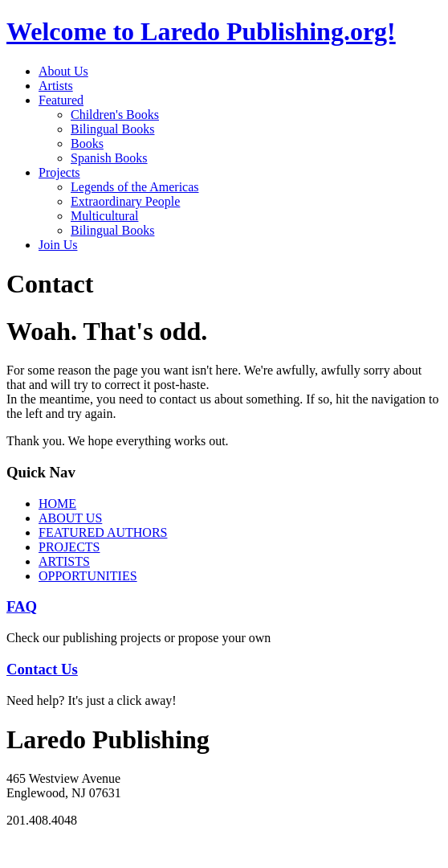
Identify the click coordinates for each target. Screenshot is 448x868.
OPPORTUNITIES (88, 576)
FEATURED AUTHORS (103, 532)
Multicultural (104, 216)
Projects (59, 172)
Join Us (58, 245)
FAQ (22, 606)
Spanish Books (109, 158)
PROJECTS (69, 547)
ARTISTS (64, 561)
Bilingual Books (112, 129)
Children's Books (115, 115)
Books (87, 143)
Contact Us (42, 669)
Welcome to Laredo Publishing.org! (201, 31)
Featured (61, 100)
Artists (56, 86)
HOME (57, 504)
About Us (63, 71)
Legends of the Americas (135, 187)
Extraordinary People (125, 201)
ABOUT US (70, 518)
